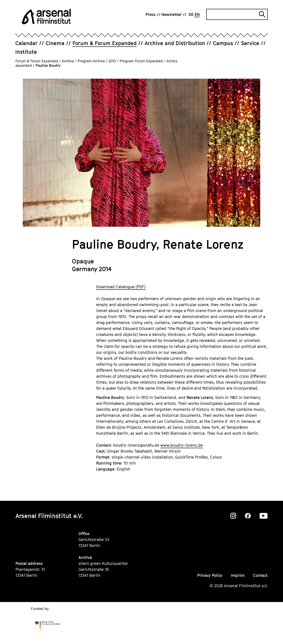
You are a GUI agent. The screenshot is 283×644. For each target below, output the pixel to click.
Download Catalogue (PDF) (121, 287)
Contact (260, 575)
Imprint (238, 575)
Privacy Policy (210, 575)
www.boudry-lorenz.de (182, 445)
